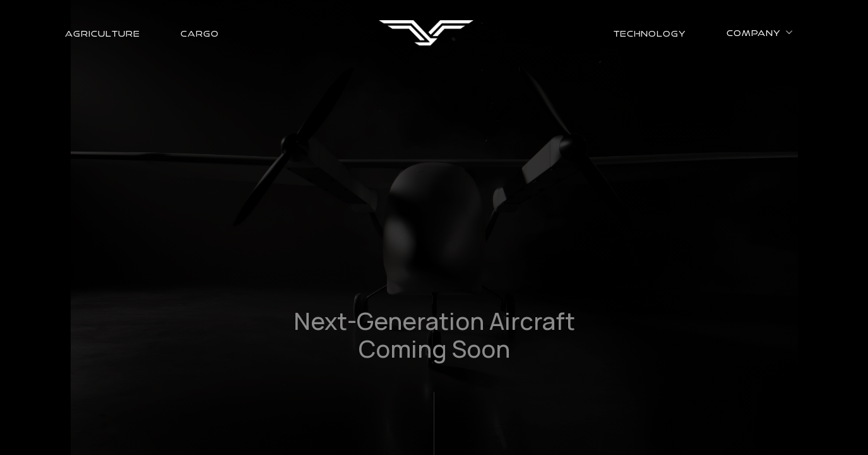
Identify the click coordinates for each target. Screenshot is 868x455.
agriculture (103, 33)
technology (650, 33)
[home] (426, 33)
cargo (200, 33)
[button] (760, 32)
